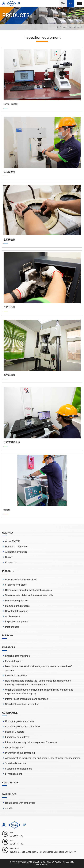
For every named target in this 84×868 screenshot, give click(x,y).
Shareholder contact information (22, 704)
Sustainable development (18, 769)
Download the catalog (17, 611)
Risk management (15, 748)
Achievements (13, 616)
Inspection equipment (72, 27)
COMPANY (8, 533)
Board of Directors (15, 732)
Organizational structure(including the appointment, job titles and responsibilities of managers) (39, 692)
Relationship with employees (20, 803)
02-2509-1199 (16, 836)
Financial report (13, 661)
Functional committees (17, 737)
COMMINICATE (10, 783)
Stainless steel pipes (16, 585)
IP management (14, 774)
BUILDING (7, 635)
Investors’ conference (16, 676)
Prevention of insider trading (20, 753)
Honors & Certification (17, 547)
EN (71, 3)
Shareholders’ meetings (17, 656)
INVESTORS (9, 647)
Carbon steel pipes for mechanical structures (28, 590)
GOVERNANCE (10, 713)
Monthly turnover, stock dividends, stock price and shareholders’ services (38, 668)
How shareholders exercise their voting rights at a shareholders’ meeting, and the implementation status (38, 683)
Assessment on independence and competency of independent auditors (43, 758)
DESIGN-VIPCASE (42, 865)
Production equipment (17, 601)
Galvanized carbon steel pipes (21, 580)
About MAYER (12, 541)
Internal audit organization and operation (27, 699)
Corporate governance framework (23, 727)
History (9, 557)
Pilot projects (12, 627)
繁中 (63, 3)
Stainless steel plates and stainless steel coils (29, 595)
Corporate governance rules (20, 721)
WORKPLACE (9, 794)
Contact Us (11, 562)
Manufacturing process (17, 606)
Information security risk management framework (31, 742)
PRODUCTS (8, 571)
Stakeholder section (16, 763)
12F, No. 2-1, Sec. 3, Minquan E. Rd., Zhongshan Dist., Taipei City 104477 (43, 852)
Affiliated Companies (16, 552)
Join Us (9, 808)
